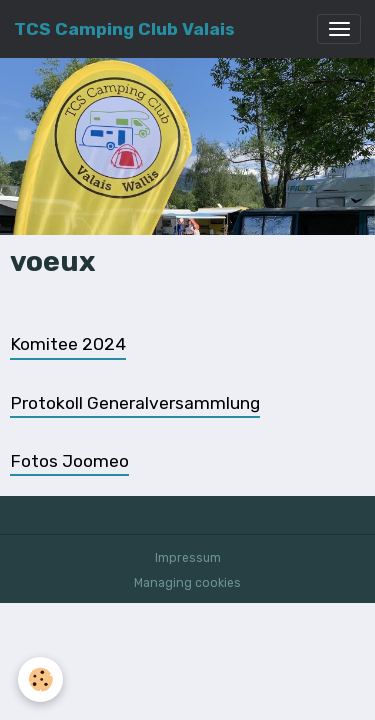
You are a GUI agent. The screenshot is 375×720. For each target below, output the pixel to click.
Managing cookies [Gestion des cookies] (187, 583)
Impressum (188, 558)
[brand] (124, 29)
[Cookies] (40, 679)
